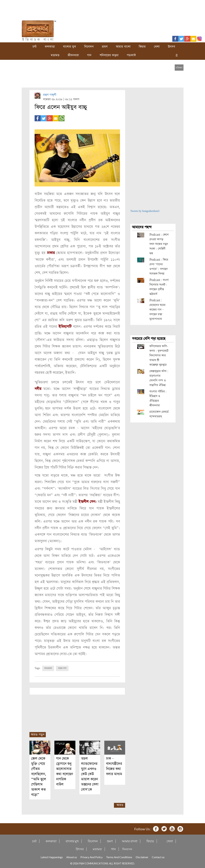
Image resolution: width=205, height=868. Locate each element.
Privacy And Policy (91, 857)
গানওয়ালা (48, 668)
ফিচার (142, 47)
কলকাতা (50, 47)
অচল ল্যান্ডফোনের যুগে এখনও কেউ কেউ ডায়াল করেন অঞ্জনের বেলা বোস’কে (90, 773)
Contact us (158, 857)
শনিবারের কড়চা (109, 55)
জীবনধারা (73, 55)
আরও (120, 805)
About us (72, 857)
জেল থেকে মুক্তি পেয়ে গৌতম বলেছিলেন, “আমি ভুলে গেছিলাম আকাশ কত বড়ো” (39, 776)
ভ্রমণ (105, 47)
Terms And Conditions (119, 857)
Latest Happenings (52, 857)
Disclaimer (142, 857)
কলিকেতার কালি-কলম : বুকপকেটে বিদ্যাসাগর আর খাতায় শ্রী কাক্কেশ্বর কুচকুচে (159, 356)
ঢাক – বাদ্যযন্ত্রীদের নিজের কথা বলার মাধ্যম (114, 766)
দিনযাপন (127, 849)
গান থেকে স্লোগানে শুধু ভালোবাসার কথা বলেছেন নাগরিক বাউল (65, 771)
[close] (179, 67)
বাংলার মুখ (69, 47)
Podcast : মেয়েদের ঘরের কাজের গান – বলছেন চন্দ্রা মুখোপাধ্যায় (157, 310)
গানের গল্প (62, 668)
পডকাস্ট (131, 55)
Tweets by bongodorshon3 (145, 211)
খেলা (157, 47)
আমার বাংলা (123, 47)
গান (89, 55)
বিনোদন (89, 47)
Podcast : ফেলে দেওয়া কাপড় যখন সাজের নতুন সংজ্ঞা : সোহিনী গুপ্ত (159, 244)
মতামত (55, 55)
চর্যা (35, 47)
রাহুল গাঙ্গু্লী (50, 95)
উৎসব (171, 47)
